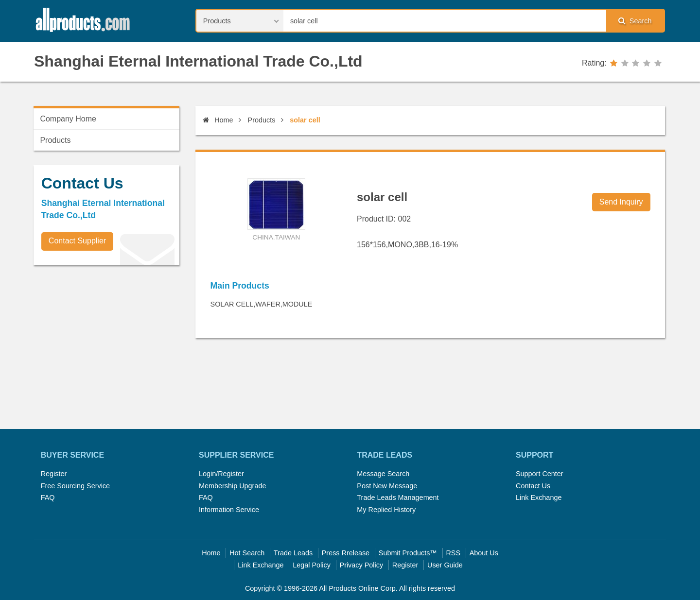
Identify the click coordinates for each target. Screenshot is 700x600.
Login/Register (221, 474)
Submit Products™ (408, 553)
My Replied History (386, 510)
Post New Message (387, 486)
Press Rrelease (346, 553)
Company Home (68, 119)
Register (54, 474)
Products (262, 120)
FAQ (48, 497)
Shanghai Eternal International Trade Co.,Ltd (198, 61)
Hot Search (247, 553)
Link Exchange (539, 497)
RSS (453, 553)
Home (218, 120)
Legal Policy (312, 565)
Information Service (229, 510)
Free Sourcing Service (75, 486)
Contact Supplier (77, 241)
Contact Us (533, 486)
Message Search (383, 474)
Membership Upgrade (232, 486)
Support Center (540, 474)
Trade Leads (293, 553)
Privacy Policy (362, 565)
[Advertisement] (106, 341)
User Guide (445, 565)
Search (635, 21)
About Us (484, 553)
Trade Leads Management (398, 497)
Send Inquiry (621, 202)
